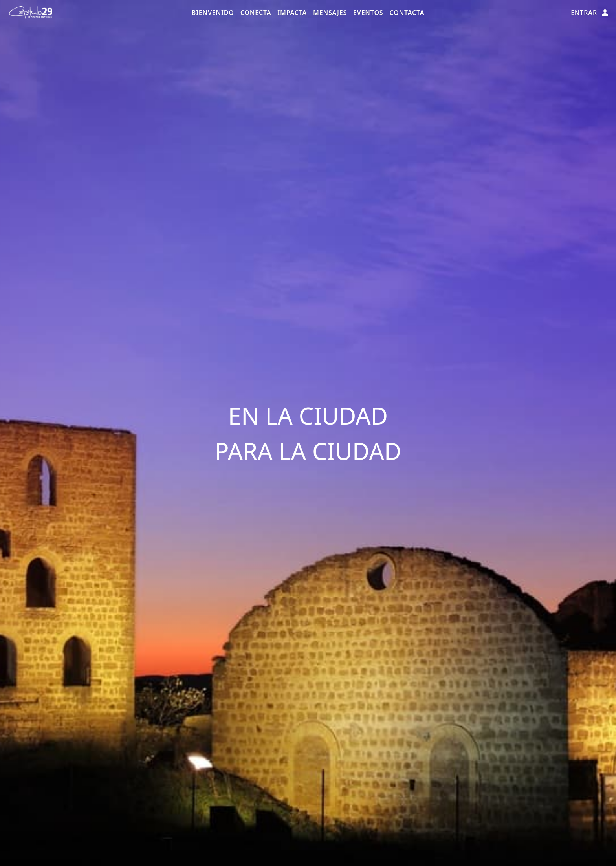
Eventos (368, 13)
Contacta (407, 13)
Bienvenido (213, 13)
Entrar (590, 13)
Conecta (256, 13)
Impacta (292, 13)
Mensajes (330, 13)
